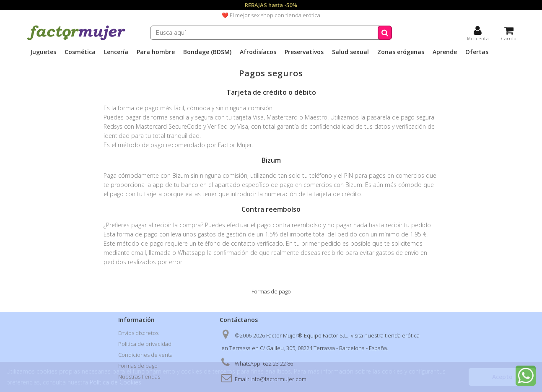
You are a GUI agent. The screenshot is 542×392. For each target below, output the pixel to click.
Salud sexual (350, 52)
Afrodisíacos (258, 52)
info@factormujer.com (278, 379)
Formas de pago (138, 366)
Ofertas (477, 52)
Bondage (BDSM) (207, 52)
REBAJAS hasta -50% (271, 5)
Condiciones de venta (145, 355)
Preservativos (304, 52)
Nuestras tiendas (139, 376)
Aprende (445, 52)
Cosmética (80, 52)
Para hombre (156, 52)
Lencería (116, 52)
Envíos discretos (138, 333)
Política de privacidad (145, 344)
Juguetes (43, 52)
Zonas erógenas (401, 52)
